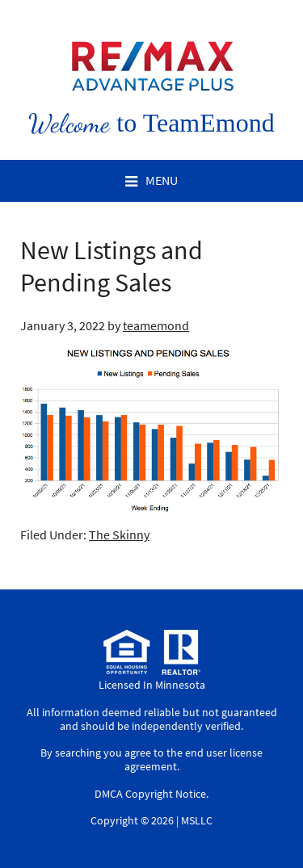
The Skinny (119, 535)
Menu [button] (162, 180)
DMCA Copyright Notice (150, 794)
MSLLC (197, 820)
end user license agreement (194, 759)
